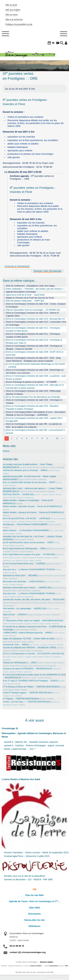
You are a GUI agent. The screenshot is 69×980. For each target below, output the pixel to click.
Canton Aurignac (55, 524)
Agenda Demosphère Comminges (21, 292)
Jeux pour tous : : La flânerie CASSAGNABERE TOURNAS (29, 569)
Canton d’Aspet (54, 470)
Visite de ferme (8, 606)
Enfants (6, 451)
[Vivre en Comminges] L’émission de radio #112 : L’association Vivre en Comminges (36, 323)
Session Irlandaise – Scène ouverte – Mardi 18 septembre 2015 (36, 852)
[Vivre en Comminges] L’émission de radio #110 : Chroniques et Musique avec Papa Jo (34, 341)
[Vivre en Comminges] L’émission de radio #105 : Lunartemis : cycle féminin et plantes (36, 377)
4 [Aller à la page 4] (22, 438)
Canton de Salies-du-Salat (29, 467)
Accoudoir (7, 657)
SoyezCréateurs (54, 966)
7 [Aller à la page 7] (37, 438)
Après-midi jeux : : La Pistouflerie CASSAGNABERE (26, 530)
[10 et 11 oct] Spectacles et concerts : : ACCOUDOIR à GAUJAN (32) (33, 654)
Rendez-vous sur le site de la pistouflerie (25, 876)
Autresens (57, 669)
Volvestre (55, 624)
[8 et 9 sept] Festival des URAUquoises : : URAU (24, 549)
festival (58, 495)
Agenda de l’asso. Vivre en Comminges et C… (34, 901)
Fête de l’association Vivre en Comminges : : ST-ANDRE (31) (33, 310)
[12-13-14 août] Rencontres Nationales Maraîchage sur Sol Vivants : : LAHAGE (35, 365)
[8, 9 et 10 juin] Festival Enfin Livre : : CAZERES (24, 564)
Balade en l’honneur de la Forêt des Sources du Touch (30, 298)
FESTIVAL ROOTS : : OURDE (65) (18, 494)
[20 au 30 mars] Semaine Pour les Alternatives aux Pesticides (33, 397)
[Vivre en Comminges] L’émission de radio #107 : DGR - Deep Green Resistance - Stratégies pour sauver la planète (33, 359)
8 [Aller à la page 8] (42, 438)
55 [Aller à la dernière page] (57, 438)
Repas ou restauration (25, 498)
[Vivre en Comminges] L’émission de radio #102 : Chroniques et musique (34, 401)
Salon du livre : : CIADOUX (15, 615)
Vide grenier (51, 666)
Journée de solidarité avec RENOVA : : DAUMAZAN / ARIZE (29, 648)
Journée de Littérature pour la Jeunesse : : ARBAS (25, 470)
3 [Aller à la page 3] (17, 438)
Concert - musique (41, 495)
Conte (12, 696)
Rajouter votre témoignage (48, 271)
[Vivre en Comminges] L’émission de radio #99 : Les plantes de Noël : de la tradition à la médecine (34, 425)
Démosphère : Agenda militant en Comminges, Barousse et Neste (34, 735)
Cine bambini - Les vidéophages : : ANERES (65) (24, 609)
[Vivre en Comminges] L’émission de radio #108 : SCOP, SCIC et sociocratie (35, 353)
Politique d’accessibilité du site (19, 24)
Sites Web (35, 908)
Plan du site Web (34, 895)
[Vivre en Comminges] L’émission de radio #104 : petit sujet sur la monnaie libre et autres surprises (35, 386)
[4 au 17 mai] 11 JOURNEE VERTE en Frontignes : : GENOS (30, 681)
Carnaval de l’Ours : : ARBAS (16, 645)
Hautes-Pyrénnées (9, 498)
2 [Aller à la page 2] (12, 438)
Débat (29, 603)
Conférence (44, 467)
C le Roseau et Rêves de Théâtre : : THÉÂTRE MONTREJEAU (31, 687)
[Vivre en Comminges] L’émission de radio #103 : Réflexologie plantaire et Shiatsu (33, 392)
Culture (62, 576)
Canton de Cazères (53, 564)
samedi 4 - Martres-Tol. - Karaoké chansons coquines (31, 742)
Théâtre (24, 690)
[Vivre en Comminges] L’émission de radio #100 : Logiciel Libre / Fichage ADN (34, 420)
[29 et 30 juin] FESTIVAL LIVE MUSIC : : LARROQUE (26, 518)
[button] (49, 43)
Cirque (14, 657)
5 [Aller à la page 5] (27, 438)
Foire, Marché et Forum (20, 561)
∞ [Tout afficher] (62, 438)
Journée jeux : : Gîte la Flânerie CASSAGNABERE (25, 524)
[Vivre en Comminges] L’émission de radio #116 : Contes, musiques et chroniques (36, 305)
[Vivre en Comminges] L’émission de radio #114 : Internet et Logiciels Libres (32, 314)
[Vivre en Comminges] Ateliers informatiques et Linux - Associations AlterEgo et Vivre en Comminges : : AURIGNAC (36, 413)
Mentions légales (47, 962)
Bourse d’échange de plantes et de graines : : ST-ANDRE (31, 382)
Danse (34, 657)
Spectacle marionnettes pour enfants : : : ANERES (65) (27, 588)
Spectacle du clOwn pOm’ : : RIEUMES (20, 575)
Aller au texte (11, 5)
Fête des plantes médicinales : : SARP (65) (25, 301)
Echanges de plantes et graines (40, 558)
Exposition (6, 561)
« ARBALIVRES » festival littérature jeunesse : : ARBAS (27, 633)
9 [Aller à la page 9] (47, 438)
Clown (56, 576)
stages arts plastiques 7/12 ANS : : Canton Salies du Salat (28, 639)
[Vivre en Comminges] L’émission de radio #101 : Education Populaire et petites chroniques (32, 407)
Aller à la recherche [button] (14, 19)
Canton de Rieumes (46, 576)
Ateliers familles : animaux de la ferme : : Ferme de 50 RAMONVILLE (33, 512)
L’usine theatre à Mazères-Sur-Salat (21, 779)
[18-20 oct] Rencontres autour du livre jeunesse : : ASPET (28, 542)
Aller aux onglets (13, 10)
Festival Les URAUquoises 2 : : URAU (20, 663)
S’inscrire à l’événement (17, 266)
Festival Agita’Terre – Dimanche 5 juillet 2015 (27, 856)
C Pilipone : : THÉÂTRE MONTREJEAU (21, 699)
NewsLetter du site (34, 920)
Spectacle (60, 467)
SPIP (67, 966)
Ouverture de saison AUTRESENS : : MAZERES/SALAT (28, 669)
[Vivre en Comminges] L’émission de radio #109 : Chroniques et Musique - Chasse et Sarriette (34, 347)
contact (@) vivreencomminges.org (28, 952)
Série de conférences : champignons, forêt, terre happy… (31, 286)
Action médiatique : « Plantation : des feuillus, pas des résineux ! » (35, 289)
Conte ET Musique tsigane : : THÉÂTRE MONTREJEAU (28, 693)
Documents (35, 914)
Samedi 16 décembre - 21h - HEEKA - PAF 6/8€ (28, 879)
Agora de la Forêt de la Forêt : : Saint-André (25, 295)
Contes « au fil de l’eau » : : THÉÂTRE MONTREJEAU (27, 702)
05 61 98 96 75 (17, 946)
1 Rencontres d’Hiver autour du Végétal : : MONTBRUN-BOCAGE (33, 621)
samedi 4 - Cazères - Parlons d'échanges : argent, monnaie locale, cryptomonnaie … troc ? (34, 747)
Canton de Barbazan (22, 630)
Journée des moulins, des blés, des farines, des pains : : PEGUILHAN (34, 600)
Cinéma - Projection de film (47, 663)
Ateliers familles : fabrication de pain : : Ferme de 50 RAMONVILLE (32, 506)
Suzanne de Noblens (36, 966)
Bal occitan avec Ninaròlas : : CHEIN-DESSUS (23, 582)
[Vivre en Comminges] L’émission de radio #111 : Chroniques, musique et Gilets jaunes (33, 329)
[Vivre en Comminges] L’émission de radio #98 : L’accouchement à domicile (35, 431)
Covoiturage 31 (10, 728)
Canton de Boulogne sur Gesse (14, 603)
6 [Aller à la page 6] (32, 438)
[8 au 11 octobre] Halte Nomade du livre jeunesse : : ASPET (29, 482)
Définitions (34, 926)
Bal (46, 582)
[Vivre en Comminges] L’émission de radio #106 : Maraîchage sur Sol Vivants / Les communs (35, 371)
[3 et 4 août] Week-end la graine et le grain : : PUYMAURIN (29, 554)
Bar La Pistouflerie (56, 531)
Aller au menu (12, 15)
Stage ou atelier (35, 561)
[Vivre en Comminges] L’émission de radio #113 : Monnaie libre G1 (35, 319)
